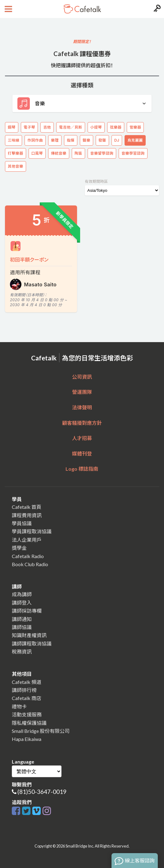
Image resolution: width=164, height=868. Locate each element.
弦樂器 (116, 127)
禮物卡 (19, 706)
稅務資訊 (22, 652)
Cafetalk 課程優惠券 (82, 54)
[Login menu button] (156, 9)
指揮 (71, 140)
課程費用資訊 (27, 515)
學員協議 (22, 523)
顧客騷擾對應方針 (82, 423)
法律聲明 (82, 407)
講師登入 (22, 603)
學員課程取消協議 (32, 531)
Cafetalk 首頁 (27, 507)
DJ (117, 140)
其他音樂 (16, 166)
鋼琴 (12, 127)
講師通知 (22, 619)
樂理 (55, 140)
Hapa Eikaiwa (27, 739)
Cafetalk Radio (28, 556)
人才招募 (82, 438)
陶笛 (78, 153)
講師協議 (22, 627)
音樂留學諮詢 (102, 153)
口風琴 (37, 153)
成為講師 (22, 594)
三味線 (14, 140)
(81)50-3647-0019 (42, 792)
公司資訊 (82, 377)
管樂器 (135, 127)
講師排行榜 (24, 690)
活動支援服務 (27, 714)
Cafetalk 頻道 (27, 682)
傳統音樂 (59, 153)
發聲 (102, 140)
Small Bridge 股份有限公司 (41, 731)
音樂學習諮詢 (133, 153)
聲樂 (87, 140)
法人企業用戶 (27, 540)
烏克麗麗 (135, 140)
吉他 (47, 127)
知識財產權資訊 (29, 635)
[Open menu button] (8, 9)
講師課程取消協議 (32, 643)
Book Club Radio (30, 564)
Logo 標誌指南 (82, 469)
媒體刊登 (82, 454)
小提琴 (96, 127)
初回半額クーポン (29, 260)
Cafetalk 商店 (27, 698)
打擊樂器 (16, 153)
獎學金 (19, 548)
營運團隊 (82, 392)
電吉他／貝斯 (71, 127)
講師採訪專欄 (27, 611)
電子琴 (29, 127)
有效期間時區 (96, 181)
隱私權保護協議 (29, 723)
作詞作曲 (35, 140)
